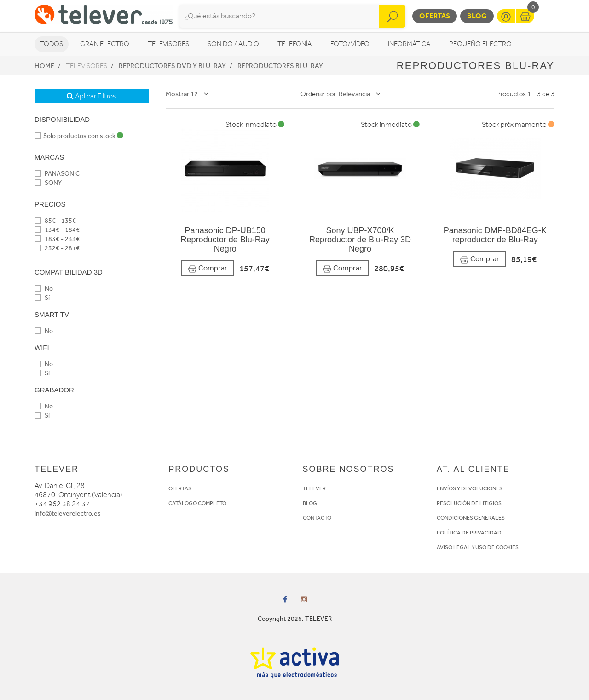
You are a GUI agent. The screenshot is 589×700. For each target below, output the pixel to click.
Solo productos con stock (79, 136)
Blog (477, 16)
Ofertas (435, 16)
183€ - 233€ (57, 239)
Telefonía (295, 44)
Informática (409, 44)
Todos (52, 44)
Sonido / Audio (233, 44)
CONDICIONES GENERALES (471, 518)
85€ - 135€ (55, 221)
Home (44, 66)
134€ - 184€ (57, 230)
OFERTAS (180, 488)
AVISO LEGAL (454, 547)
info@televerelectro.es (68, 514)
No (44, 289)
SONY (48, 183)
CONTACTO (317, 518)
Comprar (208, 268)
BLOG (310, 503)
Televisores (168, 44)
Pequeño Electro (480, 44)
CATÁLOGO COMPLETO (197, 503)
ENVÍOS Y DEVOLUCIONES (470, 488)
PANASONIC (57, 174)
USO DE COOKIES (497, 547)
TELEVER (314, 488)
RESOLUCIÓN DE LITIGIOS (469, 503)
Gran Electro (105, 44)
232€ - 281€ (57, 248)
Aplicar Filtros (91, 96)
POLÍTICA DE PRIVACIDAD (469, 533)
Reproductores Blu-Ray (280, 66)
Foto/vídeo (350, 44)
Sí (42, 298)
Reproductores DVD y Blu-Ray (172, 66)
